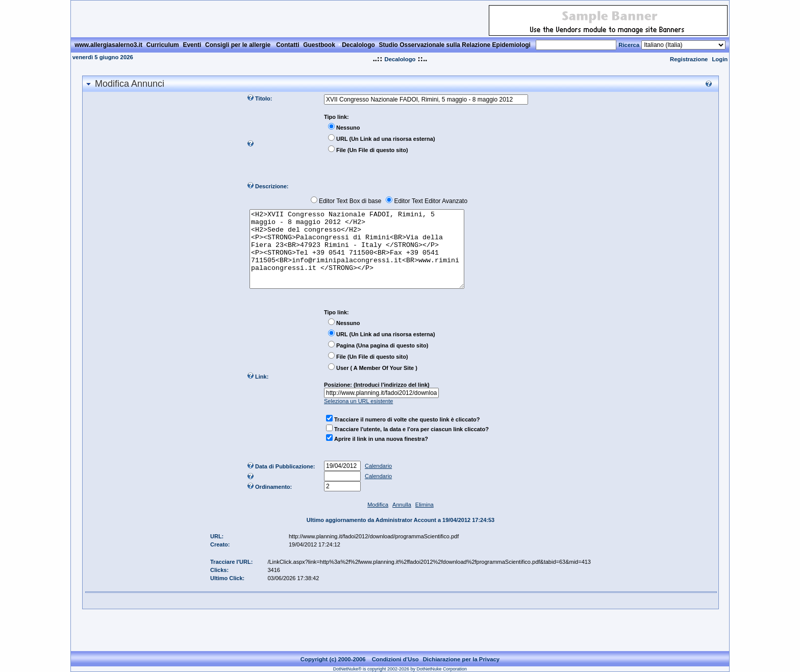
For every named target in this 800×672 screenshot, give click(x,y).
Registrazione (689, 59)
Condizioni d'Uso (395, 659)
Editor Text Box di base (350, 201)
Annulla (402, 520)
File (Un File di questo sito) (372, 150)
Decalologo (400, 59)
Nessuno (348, 128)
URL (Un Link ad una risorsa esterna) (386, 139)
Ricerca (629, 45)
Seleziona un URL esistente (358, 416)
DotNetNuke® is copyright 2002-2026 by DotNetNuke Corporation (400, 669)
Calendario (378, 481)
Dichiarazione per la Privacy (461, 659)
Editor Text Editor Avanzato (431, 201)
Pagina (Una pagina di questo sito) (382, 361)
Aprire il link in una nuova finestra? (381, 454)
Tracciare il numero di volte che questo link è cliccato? (407, 435)
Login (720, 59)
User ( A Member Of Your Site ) (377, 383)
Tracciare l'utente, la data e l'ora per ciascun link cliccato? (411, 444)
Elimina (424, 520)
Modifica (378, 520)
